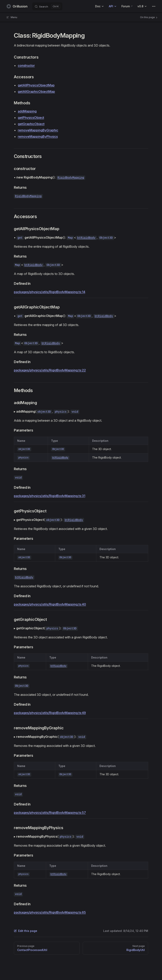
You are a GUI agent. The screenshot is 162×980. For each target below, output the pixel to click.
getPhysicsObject (31, 118)
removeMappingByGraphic (38, 130)
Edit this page (26, 931)
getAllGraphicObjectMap (36, 92)
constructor (26, 65)
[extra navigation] (154, 6)
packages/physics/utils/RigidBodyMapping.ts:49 (50, 713)
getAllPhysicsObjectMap (36, 85)
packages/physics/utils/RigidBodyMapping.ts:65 (50, 912)
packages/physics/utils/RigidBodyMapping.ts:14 (50, 292)
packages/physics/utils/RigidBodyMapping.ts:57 (50, 813)
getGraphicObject (31, 124)
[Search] (47, 6)
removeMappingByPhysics (38, 136)
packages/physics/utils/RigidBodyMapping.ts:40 (50, 604)
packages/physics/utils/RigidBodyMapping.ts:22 (50, 370)
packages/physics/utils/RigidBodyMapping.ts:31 (50, 496)
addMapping (27, 111)
